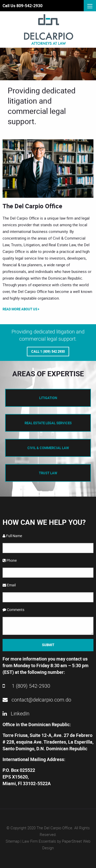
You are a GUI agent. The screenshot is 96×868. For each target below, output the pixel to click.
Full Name (12, 536)
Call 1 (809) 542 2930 (48, 351)
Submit (48, 645)
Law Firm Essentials (39, 841)
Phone (10, 560)
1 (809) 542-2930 (26, 686)
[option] (48, 169)
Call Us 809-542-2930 (23, 6)
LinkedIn (16, 713)
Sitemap (13, 841)
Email (9, 585)
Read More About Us (21, 309)
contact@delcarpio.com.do (37, 700)
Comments (13, 610)
